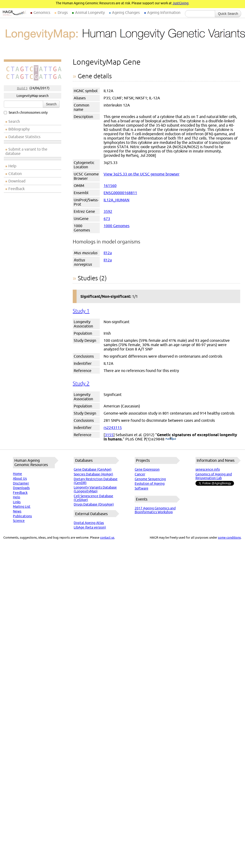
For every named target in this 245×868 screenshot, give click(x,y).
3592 (108, 211)
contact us (107, 537)
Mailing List (22, 507)
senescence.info (208, 469)
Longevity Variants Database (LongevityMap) (95, 489)
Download (17, 181)
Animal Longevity (90, 12)
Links (17, 502)
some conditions (229, 537)
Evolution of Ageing (150, 484)
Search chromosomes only (26, 113)
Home (17, 474)
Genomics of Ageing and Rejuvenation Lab (214, 476)
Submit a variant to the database (26, 151)
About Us (20, 479)
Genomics (42, 12)
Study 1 (81, 311)
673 (107, 219)
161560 (110, 186)
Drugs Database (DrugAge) (94, 504)
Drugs (63, 12)
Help (12, 166)
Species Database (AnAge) (93, 474)
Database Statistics (24, 137)
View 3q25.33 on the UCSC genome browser (142, 174)
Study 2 (81, 383)
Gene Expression (147, 469)
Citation (15, 174)
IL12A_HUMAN (117, 200)
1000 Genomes (117, 226)
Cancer (140, 474)
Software (142, 488)
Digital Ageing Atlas (89, 523)
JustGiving (181, 3)
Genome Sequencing (150, 479)
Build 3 (22, 88)
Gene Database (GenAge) (93, 469)
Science (19, 521)
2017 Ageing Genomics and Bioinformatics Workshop (155, 510)
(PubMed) (171, 439)
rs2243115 (113, 428)
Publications (22, 516)
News (17, 511)
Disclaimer (21, 483)
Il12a (108, 253)
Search (51, 104)
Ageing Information (164, 12)
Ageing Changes (126, 12)
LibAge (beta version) (90, 527)
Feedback (17, 189)
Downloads (21, 488)
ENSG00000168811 (120, 193)
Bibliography (19, 129)
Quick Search (228, 14)
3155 (109, 435)
